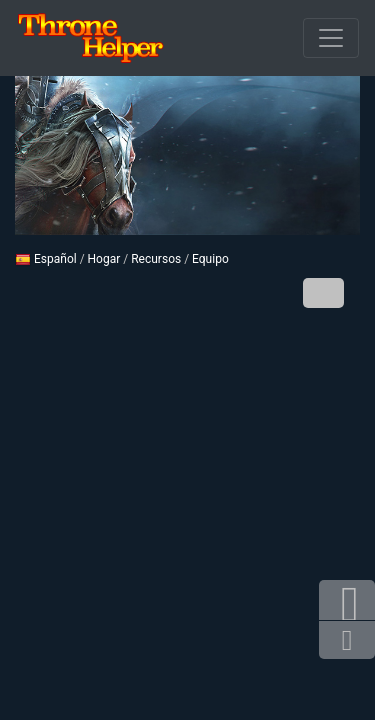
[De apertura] (331, 38)
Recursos (156, 259)
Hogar (104, 259)
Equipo (210, 259)
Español (46, 259)
